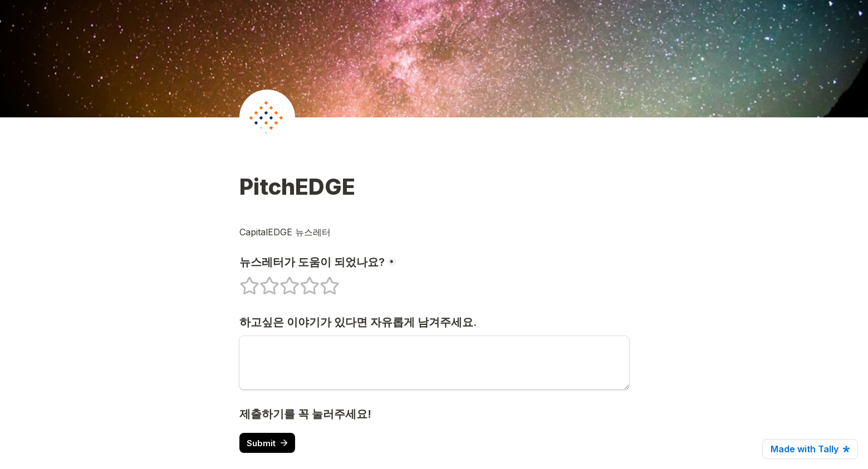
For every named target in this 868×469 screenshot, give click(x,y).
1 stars (242, 281)
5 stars (322, 281)
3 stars (282, 281)
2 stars (262, 281)
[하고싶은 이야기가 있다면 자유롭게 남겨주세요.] (434, 363)
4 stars (302, 281)
